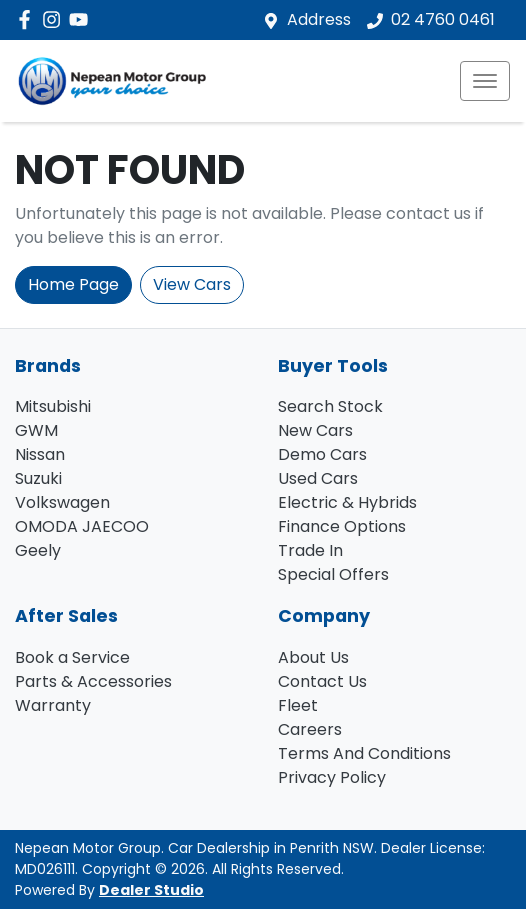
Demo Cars (322, 454)
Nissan (40, 454)
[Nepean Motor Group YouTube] (82, 19)
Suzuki (38, 478)
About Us (313, 657)
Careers (310, 729)
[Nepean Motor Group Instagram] (55, 19)
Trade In (310, 550)
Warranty (53, 705)
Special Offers (333, 574)
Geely (38, 550)
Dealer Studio (151, 890)
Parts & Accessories (93, 681)
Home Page (73, 284)
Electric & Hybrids (347, 502)
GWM (36, 430)
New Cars (315, 430)
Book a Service (72, 657)
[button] (485, 81)
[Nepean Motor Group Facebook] (28, 19)
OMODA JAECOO (82, 526)
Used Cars (318, 478)
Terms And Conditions (364, 753)
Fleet (298, 705)
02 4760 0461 (443, 19)
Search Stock (330, 406)
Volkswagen (62, 502)
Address (319, 19)
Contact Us (322, 681)
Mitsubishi (53, 406)
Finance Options (342, 526)
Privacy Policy (332, 777)
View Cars (192, 284)
